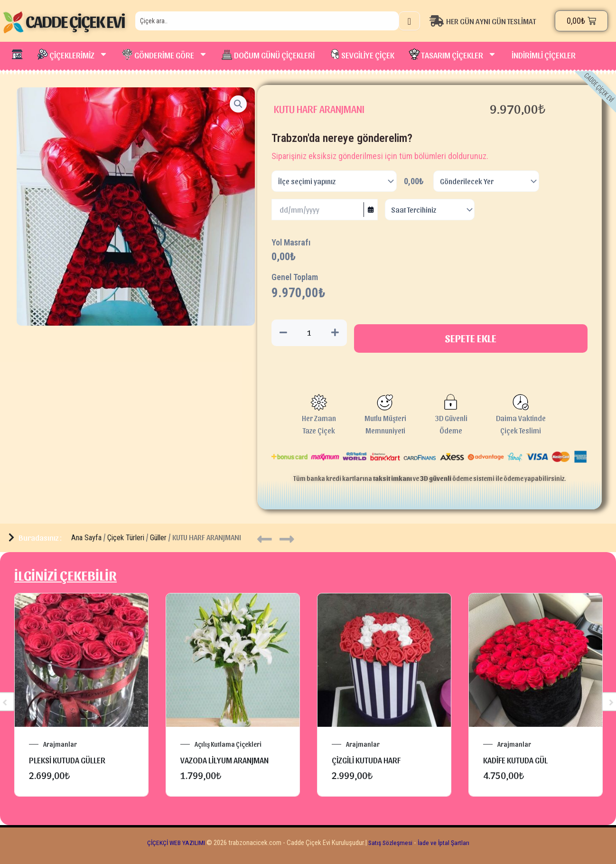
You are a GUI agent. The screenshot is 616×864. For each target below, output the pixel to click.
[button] (238, 104)
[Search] (409, 21)
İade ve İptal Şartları (447, 844)
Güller (158, 539)
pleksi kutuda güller (67, 761)
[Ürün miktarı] (309, 333)
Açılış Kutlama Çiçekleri (228, 745)
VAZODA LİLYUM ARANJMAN (224, 761)
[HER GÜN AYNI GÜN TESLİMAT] (490, 21)
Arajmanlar (60, 745)
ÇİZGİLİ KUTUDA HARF (366, 761)
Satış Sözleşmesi (392, 844)
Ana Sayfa (86, 539)
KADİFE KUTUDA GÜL (515, 761)
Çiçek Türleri (126, 539)
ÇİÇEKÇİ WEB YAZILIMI (173, 844)
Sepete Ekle (471, 339)
